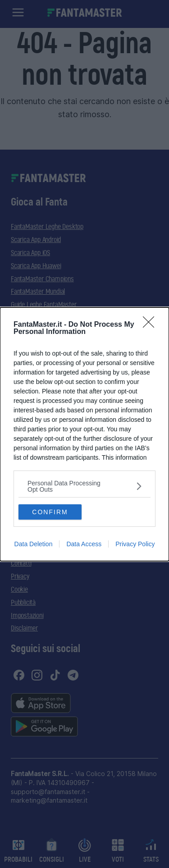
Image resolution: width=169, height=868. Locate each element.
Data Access (84, 544)
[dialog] (84, 434)
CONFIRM (50, 512)
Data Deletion (34, 544)
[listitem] (84, 486)
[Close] (151, 325)
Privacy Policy (135, 544)
